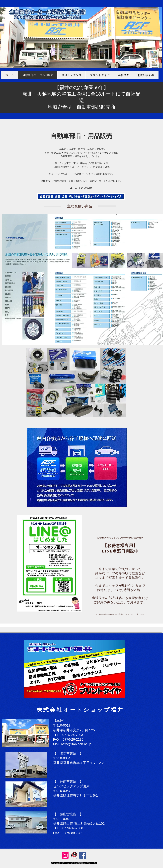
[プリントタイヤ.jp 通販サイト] (74, 855)
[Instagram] (65, 855)
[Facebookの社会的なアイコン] (83, 855)
